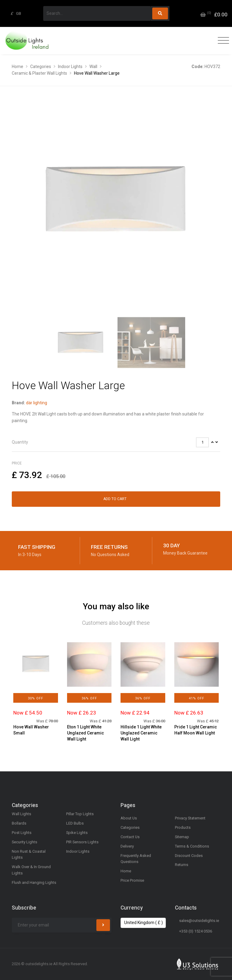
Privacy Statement (190, 818)
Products (183, 827)
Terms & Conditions (192, 846)
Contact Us (130, 837)
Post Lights (22, 833)
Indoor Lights (70, 67)
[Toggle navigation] (222, 41)
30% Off (35, 698)
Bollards (19, 823)
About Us (129, 818)
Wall (93, 67)
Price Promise (132, 880)
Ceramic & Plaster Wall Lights (39, 73)
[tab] (116, 443)
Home (18, 67)
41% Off (197, 698)
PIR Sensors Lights (82, 842)
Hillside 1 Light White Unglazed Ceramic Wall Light (141, 733)
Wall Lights (21, 814)
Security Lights (24, 842)
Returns (182, 865)
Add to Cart (115, 499)
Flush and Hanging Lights (34, 882)
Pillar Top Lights (80, 814)
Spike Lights (77, 833)
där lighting (37, 403)
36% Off (89, 698)
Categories (41, 67)
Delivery (127, 846)
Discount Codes (189, 856)
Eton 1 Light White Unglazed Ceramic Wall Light (85, 733)
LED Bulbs (75, 823)
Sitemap (182, 837)
